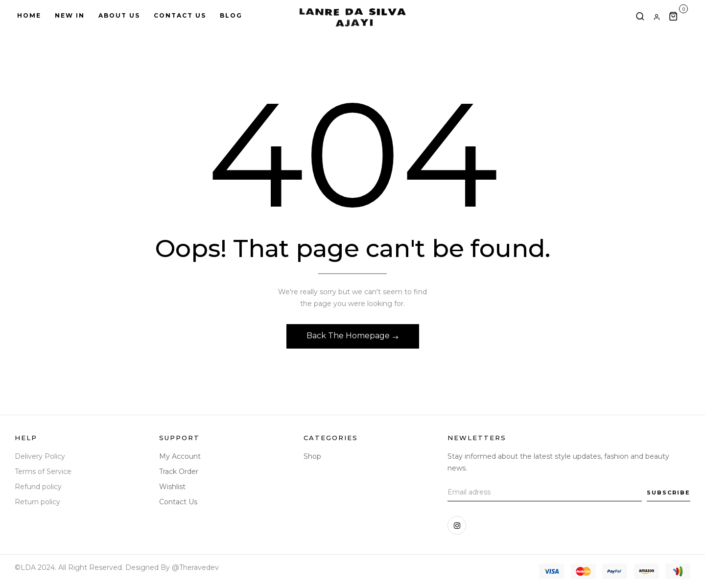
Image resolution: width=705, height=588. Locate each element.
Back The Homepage (349, 336)
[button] (678, 16)
